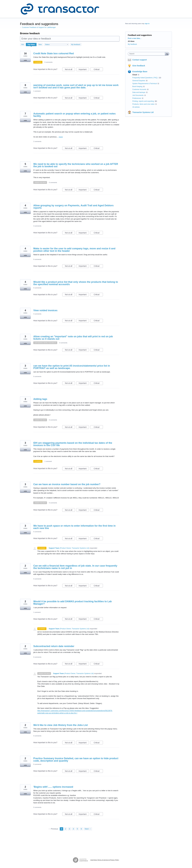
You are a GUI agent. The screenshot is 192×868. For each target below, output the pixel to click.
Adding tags (40, 399)
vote (25, 60)
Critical (98, 70)
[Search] (167, 54)
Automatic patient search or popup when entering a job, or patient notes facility (74, 115)
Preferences (137, 98)
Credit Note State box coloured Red (54, 53)
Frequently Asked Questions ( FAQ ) (145, 78)
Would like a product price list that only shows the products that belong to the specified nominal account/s (76, 283)
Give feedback (139, 66)
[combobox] (147, 54)
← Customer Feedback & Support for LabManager (38, 27)
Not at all (70, 70)
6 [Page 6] (81, 829)
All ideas (131, 41)
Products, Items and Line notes (143, 104)
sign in (147, 24)
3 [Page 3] (69, 829)
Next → (88, 829)
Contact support (140, 60)
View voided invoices (45, 310)
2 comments (37, 141)
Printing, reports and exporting (143, 101)
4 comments (37, 314)
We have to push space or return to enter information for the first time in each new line (74, 527)
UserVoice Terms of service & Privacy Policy (105, 860)
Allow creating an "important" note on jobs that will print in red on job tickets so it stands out (73, 338)
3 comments (37, 226)
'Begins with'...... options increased (53, 787)
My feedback (76, 45)
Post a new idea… (135, 38)
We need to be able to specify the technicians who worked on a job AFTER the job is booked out (76, 165)
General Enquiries (139, 81)
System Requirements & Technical (145, 84)
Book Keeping (137, 86)
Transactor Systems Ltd (143, 112)
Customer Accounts (139, 89)
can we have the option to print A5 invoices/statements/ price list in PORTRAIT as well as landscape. (72, 367)
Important (84, 70)
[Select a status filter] (57, 45)
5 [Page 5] (77, 829)
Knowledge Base (140, 72)
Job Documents (138, 95)
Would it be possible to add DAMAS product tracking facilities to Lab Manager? (73, 603)
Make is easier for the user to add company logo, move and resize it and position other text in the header (74, 250)
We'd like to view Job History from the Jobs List (61, 725)
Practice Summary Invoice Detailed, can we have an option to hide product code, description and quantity (76, 760)
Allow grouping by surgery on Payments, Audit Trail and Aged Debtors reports (73, 207)
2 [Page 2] (65, 829)
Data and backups (139, 92)
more (61, 137)
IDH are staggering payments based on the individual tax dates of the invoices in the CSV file (73, 444)
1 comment (37, 91)
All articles (136, 107)
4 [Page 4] (73, 829)
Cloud (135, 75)
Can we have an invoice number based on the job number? (67, 484)
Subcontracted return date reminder (54, 646)
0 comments (49, 62)
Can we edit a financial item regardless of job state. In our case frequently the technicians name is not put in (75, 567)
